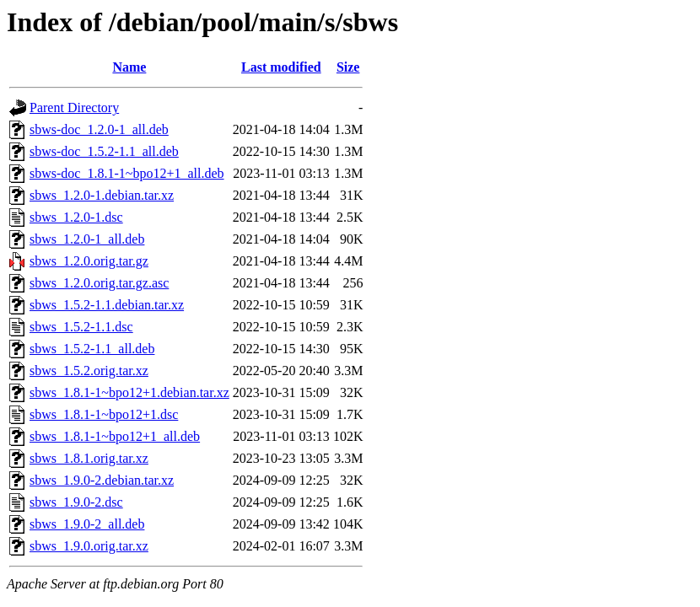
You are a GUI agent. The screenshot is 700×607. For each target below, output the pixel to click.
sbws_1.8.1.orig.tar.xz (89, 458)
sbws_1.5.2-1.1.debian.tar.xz (107, 305)
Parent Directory (74, 107)
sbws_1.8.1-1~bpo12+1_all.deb (115, 436)
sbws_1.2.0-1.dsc (76, 217)
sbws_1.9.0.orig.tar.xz (89, 546)
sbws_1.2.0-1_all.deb (87, 239)
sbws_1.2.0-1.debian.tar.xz (102, 195)
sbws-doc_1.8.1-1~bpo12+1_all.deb (127, 173)
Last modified (281, 67)
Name (129, 67)
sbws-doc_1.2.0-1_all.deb (99, 129)
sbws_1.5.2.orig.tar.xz (89, 371)
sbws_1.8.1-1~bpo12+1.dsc (104, 414)
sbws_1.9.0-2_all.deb (87, 524)
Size (348, 67)
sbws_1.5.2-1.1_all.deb (92, 349)
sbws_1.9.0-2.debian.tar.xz (102, 480)
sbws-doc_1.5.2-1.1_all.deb (104, 151)
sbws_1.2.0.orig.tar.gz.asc (99, 283)
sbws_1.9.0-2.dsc (76, 502)
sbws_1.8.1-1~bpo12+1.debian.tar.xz (129, 392)
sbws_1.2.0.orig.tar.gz (89, 261)
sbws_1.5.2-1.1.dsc (81, 327)
